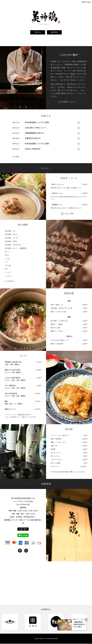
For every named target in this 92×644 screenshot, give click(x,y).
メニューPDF (69, 214)
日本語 (83, 2)
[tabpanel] (23, 78)
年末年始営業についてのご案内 (37, 122)
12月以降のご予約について (35, 128)
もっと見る (16, 157)
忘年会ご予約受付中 (33, 149)
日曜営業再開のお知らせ (34, 133)
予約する (38, 32)
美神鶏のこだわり (69, 102)
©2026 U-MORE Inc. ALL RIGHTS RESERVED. (46, 639)
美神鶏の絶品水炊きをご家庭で (79, 624)
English (89, 2)
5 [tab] (27, 349)
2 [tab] (23, 108)
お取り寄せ (54, 32)
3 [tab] (26, 108)
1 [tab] (20, 108)
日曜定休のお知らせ (33, 138)
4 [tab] (27, 218)
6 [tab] (30, 349)
